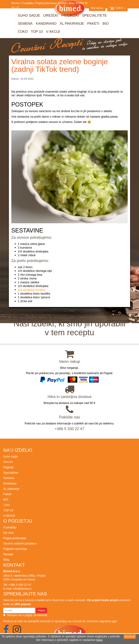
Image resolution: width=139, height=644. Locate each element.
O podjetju (28, 3)
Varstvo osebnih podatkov (20, 543)
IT (18, 8)
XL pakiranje (72, 23)
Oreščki (51, 15)
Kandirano (46, 23)
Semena (25, 23)
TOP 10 (37, 32)
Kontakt (62, 3)
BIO (106, 23)
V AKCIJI (53, 32)
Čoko (23, 32)
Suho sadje (29, 15)
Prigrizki (70, 15)
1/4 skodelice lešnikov (32, 290)
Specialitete (94, 15)
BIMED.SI (82, 3)
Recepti (8, 554)
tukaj (99, 640)
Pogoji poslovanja (46, 3)
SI (13, 8)
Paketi (93, 23)
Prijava (41, 610)
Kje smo (8, 533)
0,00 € (117, 8)
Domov (15, 3)
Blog (71, 3)
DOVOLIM (130, 637)
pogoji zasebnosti (36, 615)
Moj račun (97, 8)
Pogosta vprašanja (15, 549)
